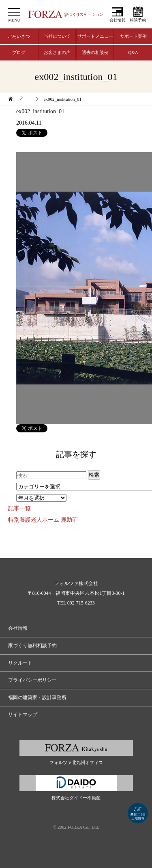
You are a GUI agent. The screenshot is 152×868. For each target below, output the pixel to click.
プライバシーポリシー (32, 680)
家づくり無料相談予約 (32, 646)
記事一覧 (19, 508)
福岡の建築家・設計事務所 (37, 697)
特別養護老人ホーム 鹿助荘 (43, 520)
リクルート (20, 663)
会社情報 (118, 20)
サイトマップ (23, 715)
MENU (14, 20)
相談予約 (138, 20)
